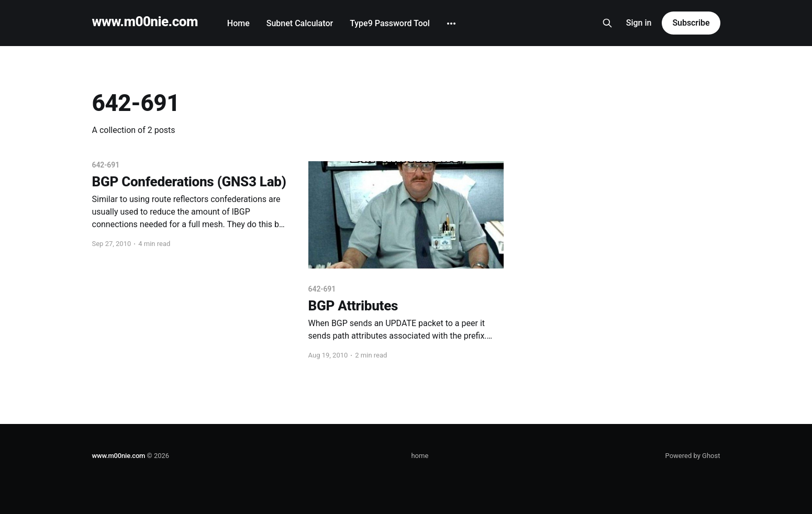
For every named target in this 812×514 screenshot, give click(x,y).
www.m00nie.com (145, 22)
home (420, 456)
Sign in (639, 23)
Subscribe (691, 23)
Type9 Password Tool (390, 23)
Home (238, 23)
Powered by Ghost (693, 456)
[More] (451, 24)
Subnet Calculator (300, 23)
